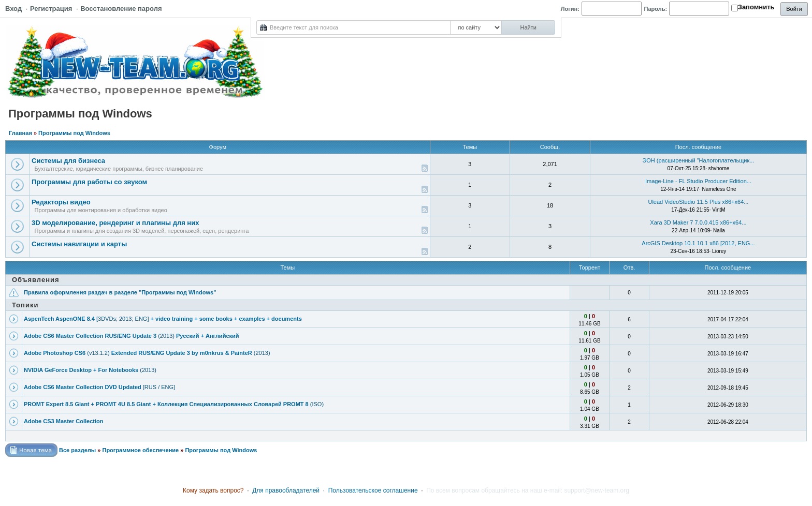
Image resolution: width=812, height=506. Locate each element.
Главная (20, 133)
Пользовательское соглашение (373, 490)
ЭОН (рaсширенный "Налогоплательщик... (698, 160)
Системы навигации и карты (79, 244)
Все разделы (77, 450)
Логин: (570, 9)
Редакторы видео (61, 202)
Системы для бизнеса (68, 161)
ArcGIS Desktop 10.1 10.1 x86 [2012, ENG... (698, 243)
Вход (13, 9)
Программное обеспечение (140, 450)
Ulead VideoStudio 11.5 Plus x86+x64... (698, 202)
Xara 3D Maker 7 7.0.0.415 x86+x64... (698, 222)
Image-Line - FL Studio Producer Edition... (698, 181)
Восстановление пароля (121, 9)
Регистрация (51, 9)
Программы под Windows (74, 133)
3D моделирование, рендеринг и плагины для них (115, 223)
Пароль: (656, 9)
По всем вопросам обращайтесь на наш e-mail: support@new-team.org (528, 490)
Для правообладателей (286, 490)
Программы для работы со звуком (89, 182)
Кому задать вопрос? (213, 490)
